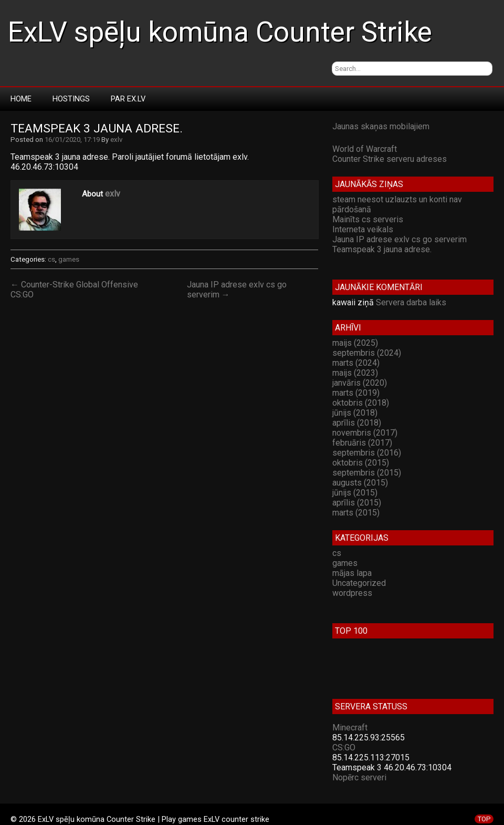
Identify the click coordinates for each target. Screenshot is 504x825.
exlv (116, 140)
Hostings (71, 99)
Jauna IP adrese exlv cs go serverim (400, 239)
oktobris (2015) (361, 463)
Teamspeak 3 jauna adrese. (97, 128)
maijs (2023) (355, 373)
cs (51, 259)
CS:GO (344, 747)
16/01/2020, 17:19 (72, 140)
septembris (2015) (367, 473)
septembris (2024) (367, 353)
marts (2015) (356, 513)
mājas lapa (352, 573)
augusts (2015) (360, 483)
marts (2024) (356, 363)
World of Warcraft (365, 149)
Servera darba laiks (411, 302)
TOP (484, 819)
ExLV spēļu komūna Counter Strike (220, 32)
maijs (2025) (355, 343)
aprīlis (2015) (357, 503)
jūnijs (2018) (355, 413)
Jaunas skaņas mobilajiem (381, 126)
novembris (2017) (365, 433)
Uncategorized (359, 583)
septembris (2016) (367, 453)
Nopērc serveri (359, 777)
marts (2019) (356, 393)
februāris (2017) (362, 443)
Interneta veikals (363, 229)
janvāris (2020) (360, 383)
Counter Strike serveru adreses (390, 159)
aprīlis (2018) (357, 423)
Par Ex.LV (128, 99)
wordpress (352, 593)
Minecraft (350, 728)
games (69, 259)
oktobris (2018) (361, 403)
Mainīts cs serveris (368, 219)
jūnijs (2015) (355, 493)
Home (21, 99)
